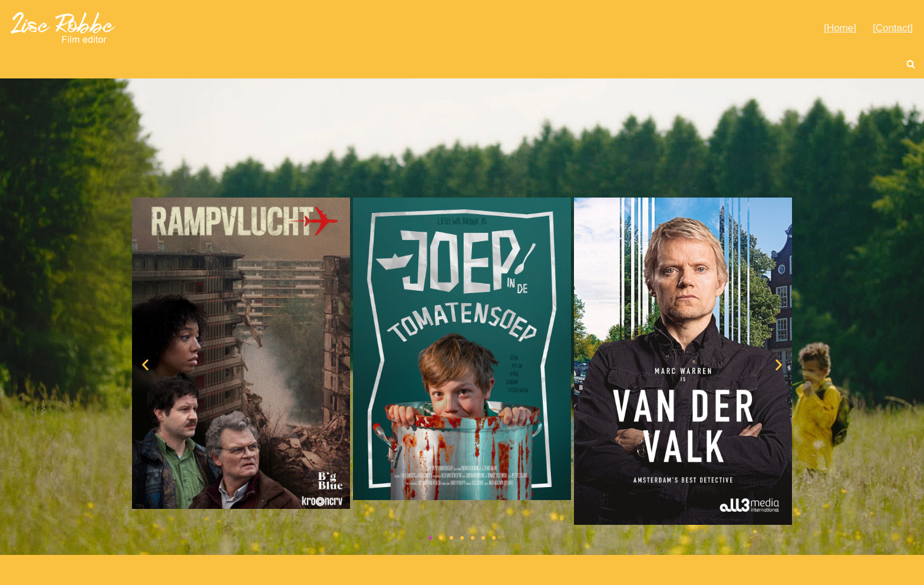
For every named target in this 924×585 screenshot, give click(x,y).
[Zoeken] (911, 64)
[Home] (840, 28)
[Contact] (893, 28)
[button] (145, 364)
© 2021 (141, 570)
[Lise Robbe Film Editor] (64, 27)
